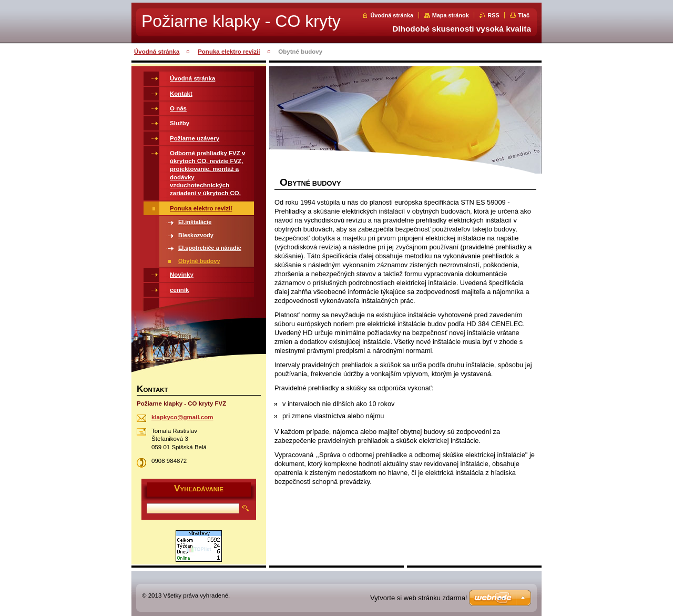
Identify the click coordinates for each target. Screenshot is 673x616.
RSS (493, 15)
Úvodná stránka (392, 15)
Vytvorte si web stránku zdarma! (419, 598)
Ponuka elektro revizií (229, 52)
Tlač (524, 15)
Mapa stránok (451, 15)
